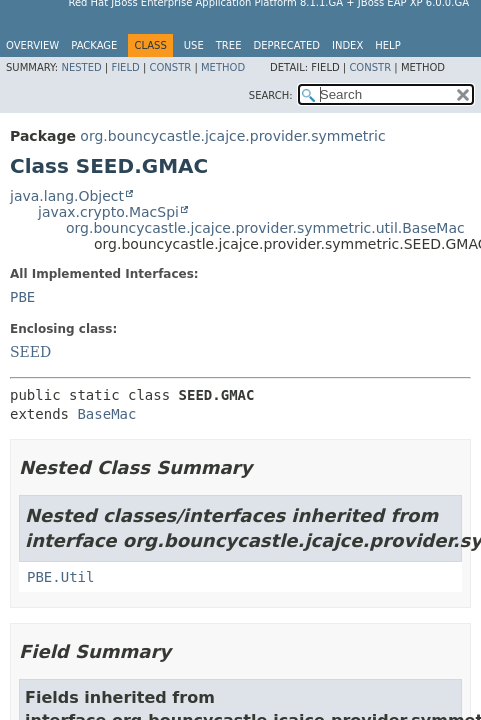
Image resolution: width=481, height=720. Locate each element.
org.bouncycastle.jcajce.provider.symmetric (232, 136)
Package (94, 45)
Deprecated (286, 45)
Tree (229, 45)
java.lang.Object (67, 196)
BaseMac (106, 414)
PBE (22, 297)
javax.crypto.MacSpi (108, 212)
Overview (32, 45)
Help (387, 45)
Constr (170, 67)
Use (194, 45)
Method (223, 67)
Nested (81, 67)
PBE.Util (60, 577)
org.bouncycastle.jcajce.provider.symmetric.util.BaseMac (265, 228)
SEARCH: (271, 95)
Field (125, 67)
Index (347, 45)
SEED (30, 352)
